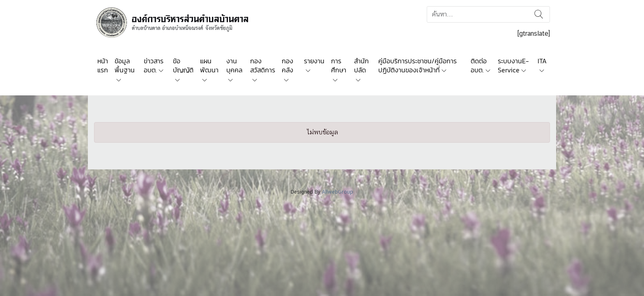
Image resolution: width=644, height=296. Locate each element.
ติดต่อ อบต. (479, 65)
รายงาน (314, 61)
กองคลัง (287, 65)
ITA (542, 61)
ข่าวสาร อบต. (154, 65)
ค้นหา (539, 14)
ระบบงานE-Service (513, 65)
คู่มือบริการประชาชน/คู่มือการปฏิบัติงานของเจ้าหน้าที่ (417, 65)
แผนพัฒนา (209, 65)
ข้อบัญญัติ (183, 65)
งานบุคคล (234, 65)
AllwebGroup (338, 192)
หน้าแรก (103, 65)
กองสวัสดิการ (263, 65)
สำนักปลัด (361, 65)
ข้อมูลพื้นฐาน (125, 65)
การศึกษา (339, 65)
